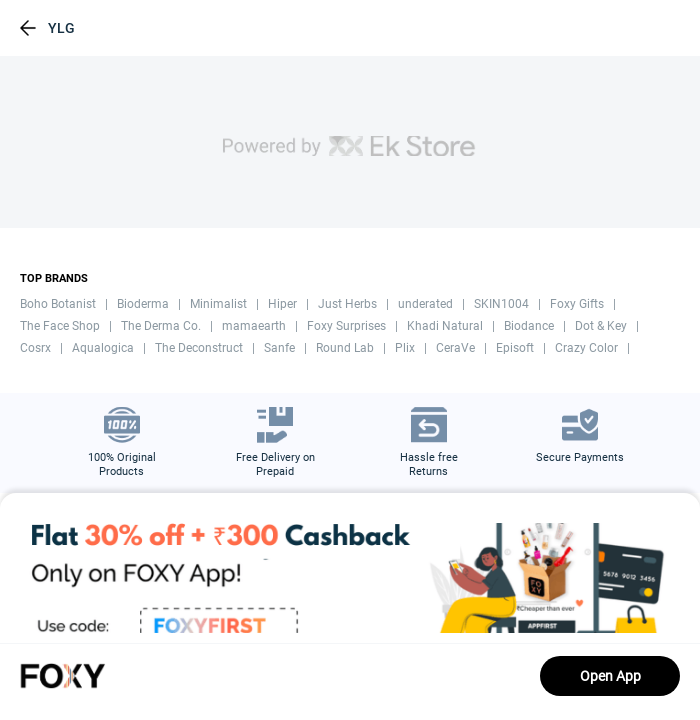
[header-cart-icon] (634, 28)
